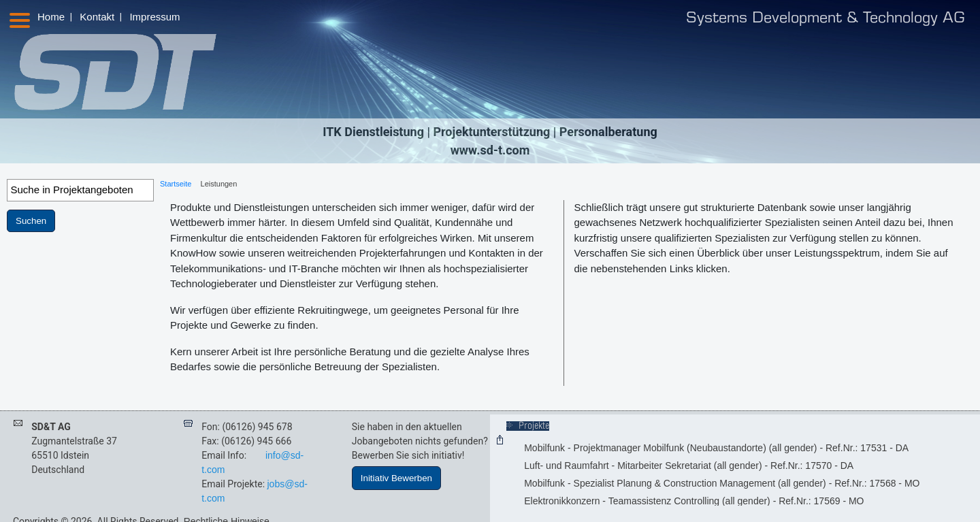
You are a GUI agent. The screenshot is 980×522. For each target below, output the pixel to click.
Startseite (176, 184)
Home (51, 17)
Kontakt (97, 17)
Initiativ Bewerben (396, 478)
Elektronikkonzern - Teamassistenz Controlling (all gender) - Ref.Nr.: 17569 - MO (694, 501)
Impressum (154, 17)
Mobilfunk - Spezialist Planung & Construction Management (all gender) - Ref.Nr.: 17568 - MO (722, 483)
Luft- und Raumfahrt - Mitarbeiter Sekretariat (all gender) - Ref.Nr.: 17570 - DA (689, 466)
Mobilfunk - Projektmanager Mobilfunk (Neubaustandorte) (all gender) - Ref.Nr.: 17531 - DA (716, 448)
